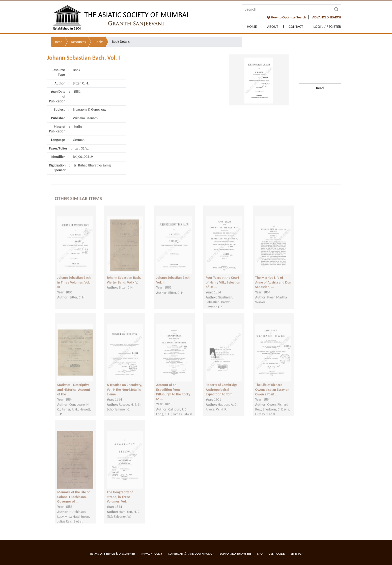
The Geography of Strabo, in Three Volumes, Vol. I (120, 492)
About (273, 27)
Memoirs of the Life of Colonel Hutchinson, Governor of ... (74, 492)
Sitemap (297, 554)
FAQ (260, 554)
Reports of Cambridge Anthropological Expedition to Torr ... (222, 385)
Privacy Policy (151, 554)
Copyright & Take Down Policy (191, 554)
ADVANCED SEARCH (327, 17)
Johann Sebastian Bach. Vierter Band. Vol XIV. (124, 275)
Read (320, 77)
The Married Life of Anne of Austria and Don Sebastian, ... (273, 278)
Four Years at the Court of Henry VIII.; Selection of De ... (223, 278)
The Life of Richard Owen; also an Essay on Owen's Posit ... (272, 385)
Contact (296, 27)
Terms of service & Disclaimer (112, 554)
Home (252, 27)
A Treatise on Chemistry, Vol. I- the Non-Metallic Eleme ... (124, 385)
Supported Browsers (236, 554)
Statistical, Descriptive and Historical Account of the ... (74, 385)
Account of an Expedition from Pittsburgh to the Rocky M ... (173, 387)
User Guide (277, 554)
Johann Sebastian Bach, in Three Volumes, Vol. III (74, 278)
